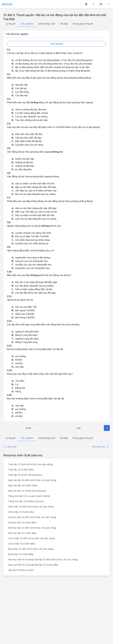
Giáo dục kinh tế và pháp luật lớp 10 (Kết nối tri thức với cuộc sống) (43, 559)
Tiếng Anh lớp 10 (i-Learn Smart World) (29, 496)
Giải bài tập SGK (47, 24)
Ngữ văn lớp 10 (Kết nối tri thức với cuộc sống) (32, 480)
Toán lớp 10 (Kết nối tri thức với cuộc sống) (30, 464)
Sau (79, 428)
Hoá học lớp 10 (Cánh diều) (22, 522)
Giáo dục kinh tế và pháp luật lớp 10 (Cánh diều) (33, 565)
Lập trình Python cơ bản (21, 570)
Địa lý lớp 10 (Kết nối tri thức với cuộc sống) (31, 549)
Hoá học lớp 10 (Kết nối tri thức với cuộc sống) (32, 517)
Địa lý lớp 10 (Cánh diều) (21, 554)
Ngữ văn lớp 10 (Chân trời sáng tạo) (27, 491)
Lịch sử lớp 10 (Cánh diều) (22, 544)
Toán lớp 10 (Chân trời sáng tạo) (25, 475)
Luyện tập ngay (56, 44)
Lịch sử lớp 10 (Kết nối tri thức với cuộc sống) (31, 538)
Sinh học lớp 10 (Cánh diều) (22, 533)
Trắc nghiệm (27, 24)
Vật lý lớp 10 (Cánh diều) (21, 512)
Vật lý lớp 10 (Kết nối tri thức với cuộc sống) (31, 507)
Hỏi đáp (64, 24)
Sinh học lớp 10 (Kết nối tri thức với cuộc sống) (32, 528)
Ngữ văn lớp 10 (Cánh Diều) (23, 485)
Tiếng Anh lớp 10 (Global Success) (26, 501)
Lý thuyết (11, 24)
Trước (28, 428)
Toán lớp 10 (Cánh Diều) (21, 470)
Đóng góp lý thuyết (83, 24)
